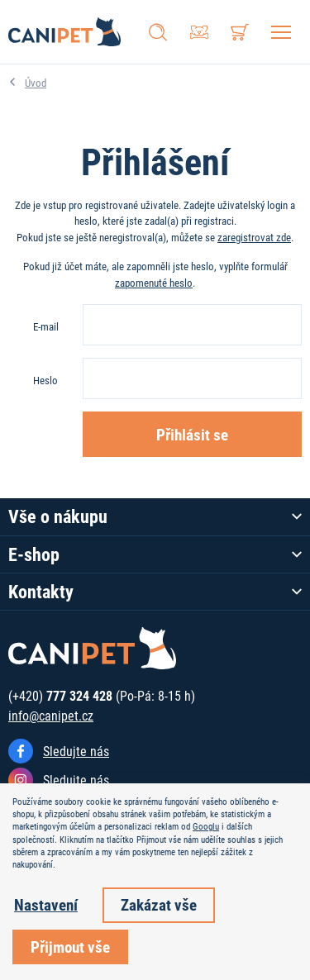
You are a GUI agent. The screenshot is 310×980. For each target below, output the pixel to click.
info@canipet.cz (51, 715)
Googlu (206, 826)
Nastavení (46, 904)
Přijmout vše (70, 947)
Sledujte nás (76, 751)
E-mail (46, 326)
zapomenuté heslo (154, 283)
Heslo (45, 380)
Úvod (36, 83)
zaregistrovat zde (254, 237)
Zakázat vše (159, 904)
